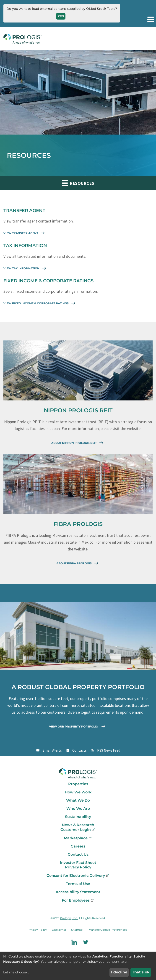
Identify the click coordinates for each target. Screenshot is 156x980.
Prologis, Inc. (69, 918)
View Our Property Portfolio (78, 726)
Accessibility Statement (78, 892)
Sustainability (78, 817)
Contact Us (78, 854)
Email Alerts (52, 750)
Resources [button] (78, 183)
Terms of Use (78, 884)
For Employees (78, 900)
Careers (78, 846)
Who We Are (78, 809)
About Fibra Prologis (78, 563)
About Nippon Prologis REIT (78, 442)
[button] (150, 19)
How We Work (78, 792)
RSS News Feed (109, 750)
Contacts (79, 750)
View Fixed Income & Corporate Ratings (40, 303)
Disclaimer (59, 930)
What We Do (78, 800)
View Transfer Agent (25, 233)
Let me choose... (16, 972)
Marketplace (78, 838)
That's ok (141, 972)
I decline (119, 972)
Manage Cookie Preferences (108, 930)
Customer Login (78, 830)
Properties (78, 784)
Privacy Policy (78, 867)
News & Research (78, 825)
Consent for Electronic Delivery (78, 876)
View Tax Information (26, 268)
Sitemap (77, 930)
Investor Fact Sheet (78, 863)
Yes (61, 16)
